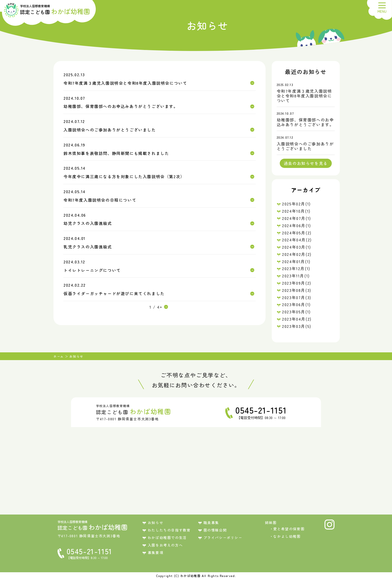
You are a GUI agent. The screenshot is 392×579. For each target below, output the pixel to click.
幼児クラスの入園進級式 (88, 223)
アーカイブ (306, 190)
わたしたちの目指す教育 (169, 530)
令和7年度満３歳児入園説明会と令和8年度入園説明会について (125, 83)
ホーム (59, 356)
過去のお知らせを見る (306, 163)
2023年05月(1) (296, 312)
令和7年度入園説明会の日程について (100, 200)
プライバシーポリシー (223, 538)
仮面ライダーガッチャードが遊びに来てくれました (114, 293)
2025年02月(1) (296, 204)
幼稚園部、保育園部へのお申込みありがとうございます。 (121, 106)
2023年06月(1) (296, 304)
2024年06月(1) (296, 225)
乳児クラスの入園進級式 (88, 247)
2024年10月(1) (296, 211)
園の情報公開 (215, 530)
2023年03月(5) (297, 326)
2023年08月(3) (297, 290)
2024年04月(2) (297, 240)
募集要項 (155, 553)
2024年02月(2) (297, 254)
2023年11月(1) (296, 276)
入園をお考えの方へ (165, 545)
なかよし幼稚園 (287, 536)
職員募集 (211, 523)
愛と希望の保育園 (289, 529)
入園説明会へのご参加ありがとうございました (110, 130)
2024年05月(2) (297, 233)
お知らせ (155, 523)
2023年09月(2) (297, 283)
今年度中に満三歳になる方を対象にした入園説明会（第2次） (124, 176)
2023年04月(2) (297, 319)
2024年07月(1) (296, 218)
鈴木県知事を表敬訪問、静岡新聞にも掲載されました (116, 153)
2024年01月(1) (296, 261)
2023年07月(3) (297, 297)
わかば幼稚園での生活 (167, 538)
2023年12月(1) (296, 268)
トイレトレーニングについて (92, 270)
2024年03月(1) (296, 247)
